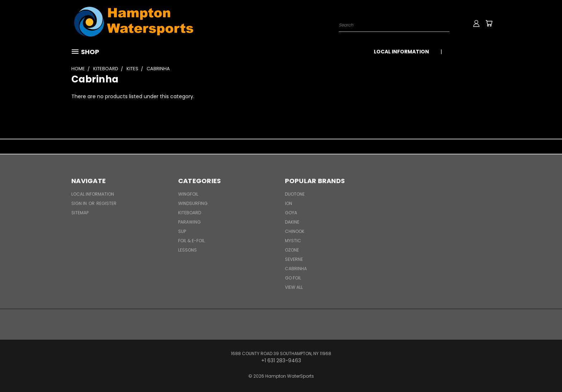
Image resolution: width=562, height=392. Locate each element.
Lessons (187, 250)
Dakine (292, 222)
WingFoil (188, 194)
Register (106, 203)
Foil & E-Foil (191, 241)
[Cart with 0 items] (489, 23)
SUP (182, 231)
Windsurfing (193, 203)
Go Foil (293, 278)
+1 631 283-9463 (470, 52)
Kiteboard (190, 213)
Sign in (80, 203)
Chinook (295, 231)
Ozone (292, 250)
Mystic (293, 241)
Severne (294, 259)
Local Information (401, 52)
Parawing (189, 222)
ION (289, 203)
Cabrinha (296, 269)
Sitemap (80, 213)
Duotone (295, 194)
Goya (291, 213)
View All (294, 287)
